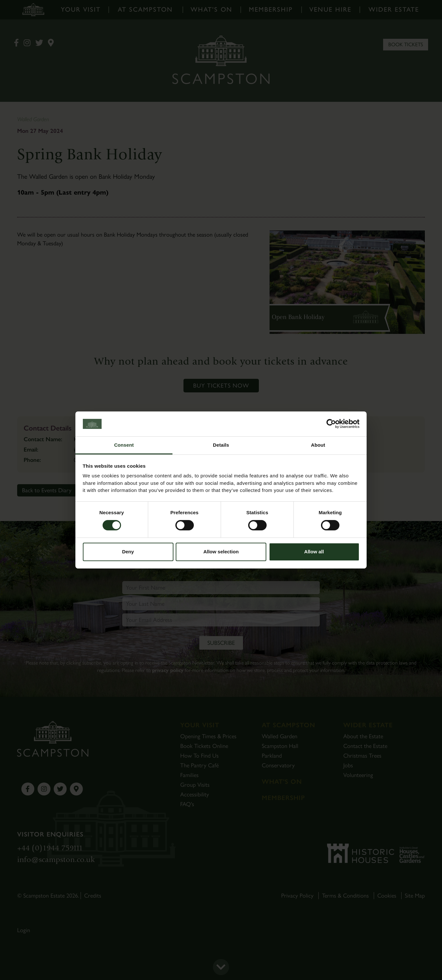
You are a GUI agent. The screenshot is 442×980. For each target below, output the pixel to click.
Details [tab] (221, 445)
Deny (128, 552)
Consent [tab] (124, 445)
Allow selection (221, 552)
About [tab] (318, 445)
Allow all (314, 552)
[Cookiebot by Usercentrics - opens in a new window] (331, 424)
